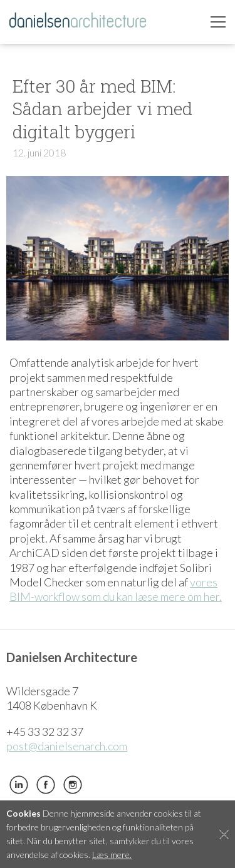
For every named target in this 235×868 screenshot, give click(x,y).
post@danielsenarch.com (67, 746)
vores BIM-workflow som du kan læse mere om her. (116, 589)
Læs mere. (112, 855)
